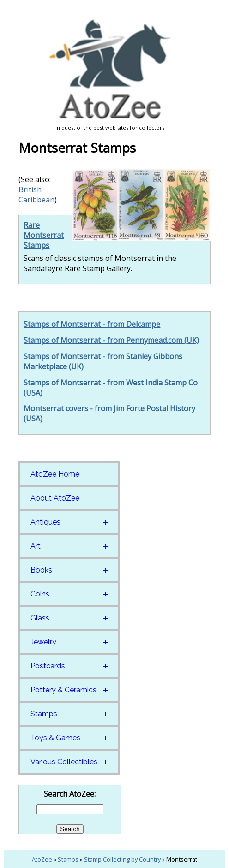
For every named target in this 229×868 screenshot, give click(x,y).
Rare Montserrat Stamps (44, 235)
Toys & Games (55, 738)
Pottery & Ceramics (63, 690)
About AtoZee (55, 498)
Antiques (45, 522)
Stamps (44, 714)
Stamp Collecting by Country (122, 859)
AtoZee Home (55, 474)
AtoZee (42, 859)
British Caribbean (36, 195)
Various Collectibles (64, 762)
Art (36, 546)
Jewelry (43, 642)
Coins (40, 594)
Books (41, 570)
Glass (40, 618)
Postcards (48, 666)
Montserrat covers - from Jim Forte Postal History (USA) (109, 413)
